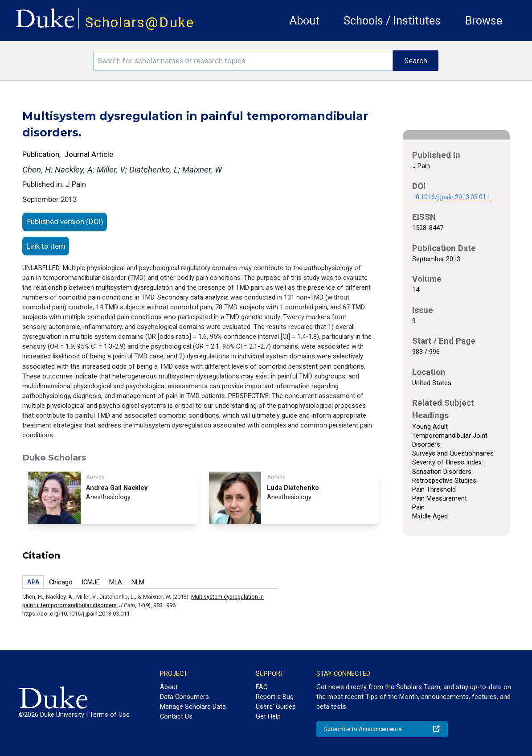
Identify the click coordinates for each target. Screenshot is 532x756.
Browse (484, 21)
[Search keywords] (243, 61)
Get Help (268, 716)
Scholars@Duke (140, 23)
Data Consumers (184, 697)
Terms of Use (110, 715)
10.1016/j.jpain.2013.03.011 (451, 197)
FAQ (262, 687)
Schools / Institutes (392, 21)
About (305, 21)
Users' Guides (276, 707)
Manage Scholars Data (193, 707)
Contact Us (176, 716)
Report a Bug (275, 697)
